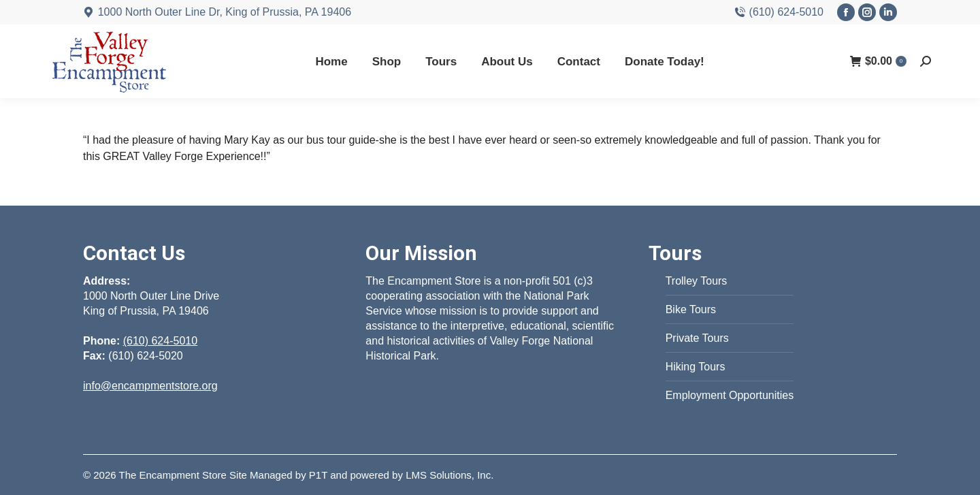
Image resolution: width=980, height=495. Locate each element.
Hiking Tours (696, 367)
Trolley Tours (697, 281)
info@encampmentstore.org (150, 386)
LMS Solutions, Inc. (450, 475)
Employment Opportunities (730, 395)
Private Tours (697, 338)
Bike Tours (691, 309)
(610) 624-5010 (779, 12)
